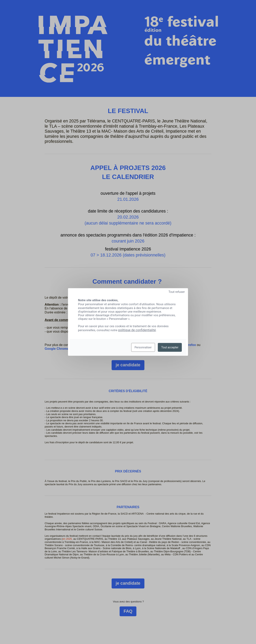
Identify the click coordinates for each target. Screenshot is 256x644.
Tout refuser (177, 292)
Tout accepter (170, 347)
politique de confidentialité (137, 330)
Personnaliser (143, 347)
